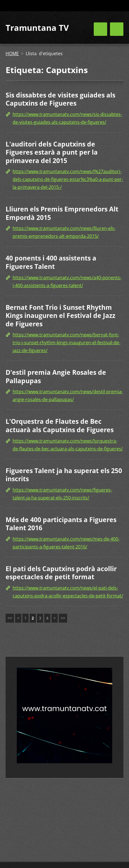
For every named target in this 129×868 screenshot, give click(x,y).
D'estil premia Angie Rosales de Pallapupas (56, 376)
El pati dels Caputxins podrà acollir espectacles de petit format (61, 573)
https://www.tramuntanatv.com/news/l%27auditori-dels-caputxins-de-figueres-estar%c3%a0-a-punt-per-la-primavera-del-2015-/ (68, 179)
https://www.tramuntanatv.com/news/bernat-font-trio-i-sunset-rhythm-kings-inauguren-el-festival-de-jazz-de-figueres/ (66, 343)
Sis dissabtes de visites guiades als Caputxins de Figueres (60, 99)
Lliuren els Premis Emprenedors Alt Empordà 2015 (62, 213)
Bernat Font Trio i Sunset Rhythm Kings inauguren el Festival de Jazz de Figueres (60, 316)
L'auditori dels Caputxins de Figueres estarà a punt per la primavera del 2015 (52, 152)
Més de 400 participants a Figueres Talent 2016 (61, 524)
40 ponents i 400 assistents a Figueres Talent (51, 262)
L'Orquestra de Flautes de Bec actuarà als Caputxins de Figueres (60, 425)
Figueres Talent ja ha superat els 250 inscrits (64, 475)
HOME (12, 53)
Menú (117, 29)
